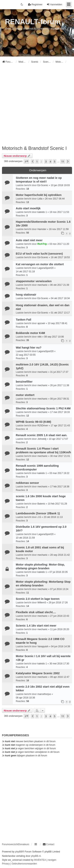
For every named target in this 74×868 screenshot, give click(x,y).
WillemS (42, 603)
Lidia (40, 199)
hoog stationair (26, 295)
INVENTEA (40, 860)
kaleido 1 (42, 212)
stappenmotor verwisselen (34, 281)
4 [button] (50, 161)
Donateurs (24, 844)
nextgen (52, 860)
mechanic (42, 285)
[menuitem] (48, 844)
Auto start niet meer (29, 240)
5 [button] (55, 161)
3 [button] (46, 161)
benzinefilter (24, 382)
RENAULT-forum (33, 22)
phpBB (19, 852)
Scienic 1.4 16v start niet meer (36, 626)
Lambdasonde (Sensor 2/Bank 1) (38, 513)
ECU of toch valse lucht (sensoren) (39, 254)
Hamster (42, 229)
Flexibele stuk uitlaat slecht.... (36, 612)
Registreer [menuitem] (35, 4)
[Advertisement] (37, 106)
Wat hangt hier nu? (29, 348)
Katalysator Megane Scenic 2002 (38, 673)
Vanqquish (43, 646)
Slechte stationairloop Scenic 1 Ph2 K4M (43, 408)
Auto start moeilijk (28, 208)
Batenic (41, 504)
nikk (39, 337)
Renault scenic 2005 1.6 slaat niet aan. (42, 435)
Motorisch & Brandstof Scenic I (34, 148)
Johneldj (42, 439)
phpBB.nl (36, 856)
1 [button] (37, 161)
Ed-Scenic (43, 185)
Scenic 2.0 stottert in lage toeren (38, 599)
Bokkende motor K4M (30, 333)
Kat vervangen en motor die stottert (40, 264)
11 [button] (63, 161)
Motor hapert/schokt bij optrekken (39, 195)
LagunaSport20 (45, 268)
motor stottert (25, 395)
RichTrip (42, 244)
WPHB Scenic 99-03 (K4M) (33, 422)
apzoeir (41, 323)
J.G (39, 517)
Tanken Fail (23, 320)
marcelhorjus (44, 694)
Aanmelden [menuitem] (54, 4)
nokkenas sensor (27, 483)
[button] (26, 161)
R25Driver (43, 426)
